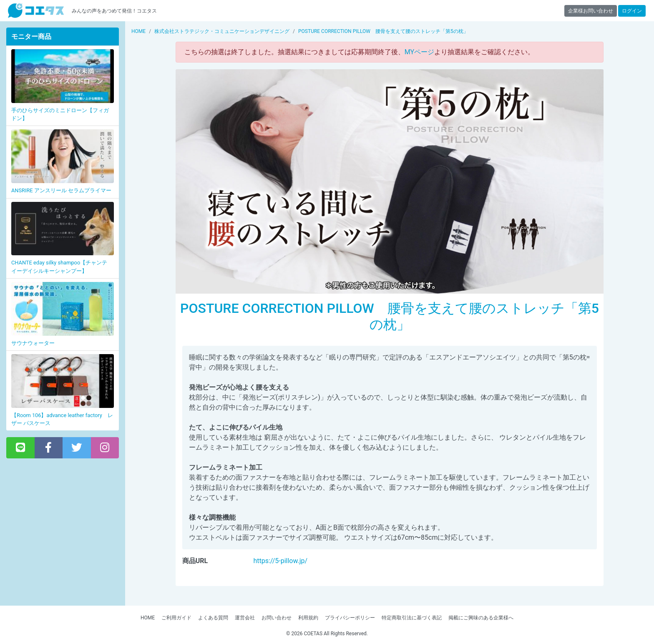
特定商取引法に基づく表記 (412, 618)
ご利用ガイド (176, 618)
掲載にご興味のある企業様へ (481, 618)
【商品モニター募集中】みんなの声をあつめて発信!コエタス (36, 11)
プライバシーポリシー (350, 618)
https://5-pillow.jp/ (280, 561)
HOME (148, 618)
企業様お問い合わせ (591, 11)
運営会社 (245, 618)
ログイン (632, 11)
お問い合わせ (277, 618)
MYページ (419, 52)
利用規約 (308, 618)
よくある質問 (213, 618)
